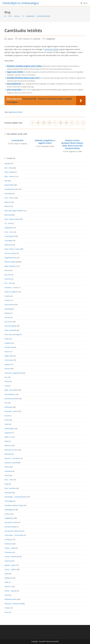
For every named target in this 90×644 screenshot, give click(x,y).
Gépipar (7, 313)
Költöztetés (8, 407)
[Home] (5, 16)
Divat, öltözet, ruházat (12, 249)
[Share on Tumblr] (72, 123)
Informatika (9, 360)
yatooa (10, 39)
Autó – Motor (9, 198)
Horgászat (8, 343)
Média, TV (8, 437)
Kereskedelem (9, 394)
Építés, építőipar (10, 266)
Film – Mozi (8, 283)
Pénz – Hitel (9, 480)
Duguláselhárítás (10, 258)
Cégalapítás (9, 228)
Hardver (7, 317)
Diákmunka (8, 245)
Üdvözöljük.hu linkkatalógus (21, 3)
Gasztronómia (9, 305)
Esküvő (7, 270)
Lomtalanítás (18, 140)
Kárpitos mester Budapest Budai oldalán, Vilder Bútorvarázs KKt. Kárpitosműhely (73, 144)
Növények (8, 454)
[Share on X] (33, 123)
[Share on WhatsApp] (83, 123)
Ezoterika (8, 279)
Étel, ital (7, 275)
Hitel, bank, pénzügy (12, 334)
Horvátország (9, 347)
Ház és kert (8, 322)
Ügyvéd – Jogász (10, 565)
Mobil (6, 441)
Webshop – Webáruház (13, 604)
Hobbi (7, 339)
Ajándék (7, 164)
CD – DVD (8, 223)
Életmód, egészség (11, 262)
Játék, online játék (11, 390)
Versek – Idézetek (11, 591)
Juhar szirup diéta (14, 90)
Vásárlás (8, 586)
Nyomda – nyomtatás (12, 458)
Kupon (7, 424)
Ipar (6, 377)
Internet (7, 369)
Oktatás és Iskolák (11, 463)
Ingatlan (7, 364)
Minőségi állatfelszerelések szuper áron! (23, 78)
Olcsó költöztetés (14, 84)
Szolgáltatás (50, 39)
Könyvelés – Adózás (11, 411)
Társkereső (8, 544)
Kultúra (7, 420)
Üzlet (6, 574)
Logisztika (8, 433)
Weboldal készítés (11, 599)
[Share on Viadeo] (78, 123)
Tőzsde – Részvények (12, 557)
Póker (7, 484)
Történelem (9, 552)
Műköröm (8, 445)
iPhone (7, 381)
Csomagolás (9, 241)
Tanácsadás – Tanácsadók (14, 535)
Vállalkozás (8, 578)
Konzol (7, 416)
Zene (6, 612)
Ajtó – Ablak (9, 168)
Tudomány (8, 561)
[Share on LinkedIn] (49, 123)
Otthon (7, 467)
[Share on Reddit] (66, 123)
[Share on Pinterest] (44, 123)
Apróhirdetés (9, 185)
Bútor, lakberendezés (12, 219)
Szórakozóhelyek (10, 527)
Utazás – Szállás (10, 569)
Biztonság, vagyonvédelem (14, 211)
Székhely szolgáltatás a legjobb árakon (45, 142)
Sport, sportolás (10, 488)
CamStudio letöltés (43, 16)
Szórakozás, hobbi (11, 522)
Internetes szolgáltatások (13, 373)
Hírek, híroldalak (10, 330)
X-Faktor (7, 608)
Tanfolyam (8, 540)
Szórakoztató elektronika (13, 531)
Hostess (7, 352)
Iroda (6, 386)
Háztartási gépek (10, 326)
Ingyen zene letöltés (15, 72)
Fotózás (7, 300)
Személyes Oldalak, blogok (14, 505)
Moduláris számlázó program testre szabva (24, 66)
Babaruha (8, 202)
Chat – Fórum (9, 232)
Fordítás (7, 296)
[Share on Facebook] (38, 123)
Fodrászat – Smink (11, 287)
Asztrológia (8, 193)
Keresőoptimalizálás (12, 399)
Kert (6, 403)
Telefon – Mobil (10, 548)
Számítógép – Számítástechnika (16, 497)
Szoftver (7, 514)
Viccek (7, 595)
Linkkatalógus (9, 428)
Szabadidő (8, 493)
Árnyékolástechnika (11, 189)
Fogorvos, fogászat (11, 292)
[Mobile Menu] (84, 3)
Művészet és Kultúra (12, 450)
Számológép (9, 501)
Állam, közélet (9, 172)
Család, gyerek (10, 236)
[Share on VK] (61, 123)
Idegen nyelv (9, 356)
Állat (6, 181)
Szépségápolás (10, 510)
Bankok (7, 206)
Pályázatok (8, 471)
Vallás (7, 582)
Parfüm (7, 475)
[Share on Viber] (55, 123)
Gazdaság (8, 309)
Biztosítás (8, 215)
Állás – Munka (9, 176)
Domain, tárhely (10, 253)
